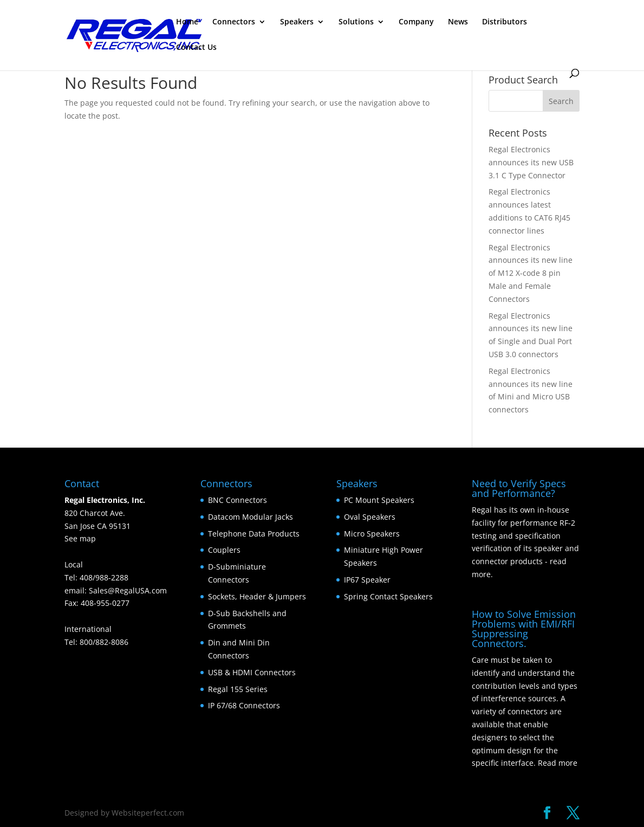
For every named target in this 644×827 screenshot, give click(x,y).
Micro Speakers (372, 534)
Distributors (505, 22)
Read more (558, 763)
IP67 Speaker (367, 580)
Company (416, 22)
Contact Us (196, 48)
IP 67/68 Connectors (244, 705)
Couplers (224, 550)
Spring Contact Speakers (388, 596)
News (458, 22)
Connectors (234, 22)
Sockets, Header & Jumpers (257, 596)
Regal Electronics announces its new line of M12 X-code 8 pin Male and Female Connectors (531, 273)
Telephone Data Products (254, 534)
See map (80, 538)
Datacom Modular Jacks (251, 517)
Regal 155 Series (238, 689)
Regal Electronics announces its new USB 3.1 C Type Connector (531, 162)
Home (187, 22)
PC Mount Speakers (379, 500)
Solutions (356, 22)
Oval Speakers (370, 517)
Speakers (297, 22)
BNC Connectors (238, 500)
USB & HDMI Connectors (252, 672)
